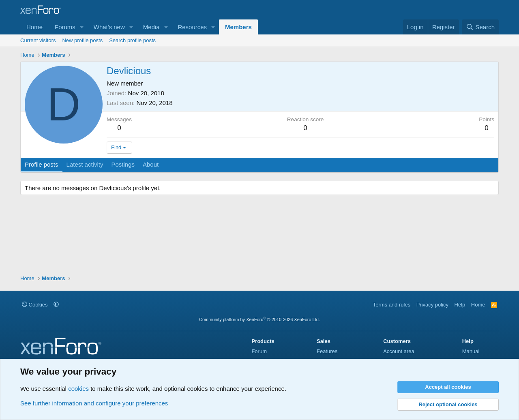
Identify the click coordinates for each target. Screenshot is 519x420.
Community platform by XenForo (259, 319)
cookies (78, 389)
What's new (109, 27)
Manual (471, 351)
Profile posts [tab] (42, 164)
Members (238, 27)
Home (34, 27)
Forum (259, 351)
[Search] (480, 27)
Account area (399, 351)
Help (460, 305)
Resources (192, 27)
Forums (65, 27)
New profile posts (82, 40)
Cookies (35, 305)
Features (327, 351)
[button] (82, 27)
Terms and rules (392, 305)
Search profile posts (132, 40)
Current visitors (38, 40)
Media (151, 27)
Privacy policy (432, 305)
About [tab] (151, 164)
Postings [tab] (123, 164)
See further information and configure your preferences (94, 403)
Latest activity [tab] (85, 164)
